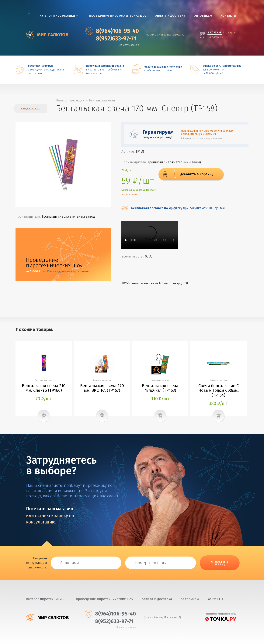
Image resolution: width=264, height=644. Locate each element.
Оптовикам (203, 16)
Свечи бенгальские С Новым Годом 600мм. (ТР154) (219, 390)
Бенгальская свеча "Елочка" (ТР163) (160, 388)
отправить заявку (220, 563)
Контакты (228, 16)
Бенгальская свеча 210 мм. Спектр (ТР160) (44, 388)
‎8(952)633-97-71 (111, 39)
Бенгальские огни (102, 100)
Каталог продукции (70, 100)
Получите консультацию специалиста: (36, 563)
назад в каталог (30, 109)
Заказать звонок (129, 45)
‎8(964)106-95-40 (112, 31)
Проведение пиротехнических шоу (118, 16)
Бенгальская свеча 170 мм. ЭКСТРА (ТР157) (102, 388)
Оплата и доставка (170, 16)
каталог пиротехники (57, 16)
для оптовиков (130, 194)
